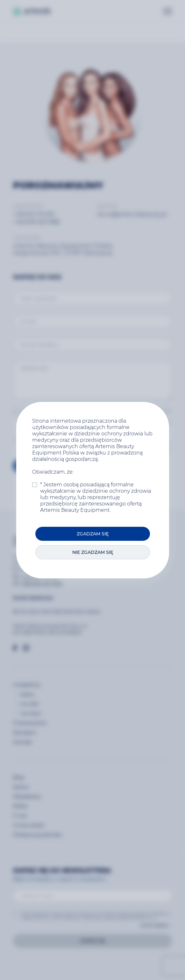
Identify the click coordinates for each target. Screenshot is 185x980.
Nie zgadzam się (93, 552)
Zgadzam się (93, 534)
